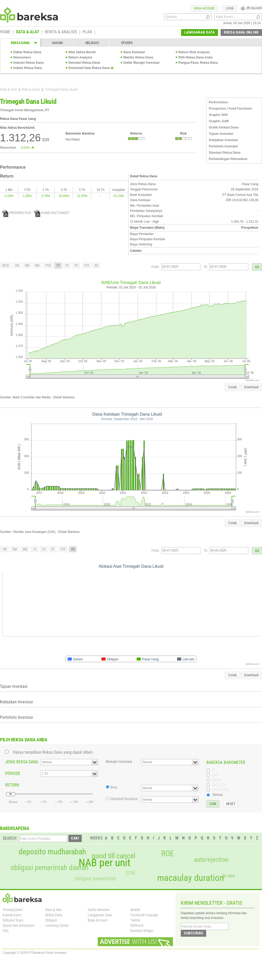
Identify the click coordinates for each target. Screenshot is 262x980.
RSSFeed (137, 925)
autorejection (211, 859)
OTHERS (127, 43)
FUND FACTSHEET (52, 213)
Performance (218, 102)
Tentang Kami (13, 910)
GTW (130, 873)
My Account (251, 8)
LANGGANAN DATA (200, 32)
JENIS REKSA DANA (22, 762)
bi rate (229, 876)
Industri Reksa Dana (28, 63)
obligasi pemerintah (95, 879)
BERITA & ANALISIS (61, 32)
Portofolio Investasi (223, 146)
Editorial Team (13, 920)
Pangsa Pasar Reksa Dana (198, 63)
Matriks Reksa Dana (138, 57)
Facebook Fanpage (144, 915)
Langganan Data (100, 915)
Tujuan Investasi (221, 134)
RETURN (12, 785)
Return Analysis (80, 57)
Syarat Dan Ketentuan (18, 925)
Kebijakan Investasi (223, 140)
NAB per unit (105, 863)
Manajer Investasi (119, 762)
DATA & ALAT (28, 32)
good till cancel (113, 856)
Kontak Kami (12, 915)
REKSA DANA (20, 43)
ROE (168, 854)
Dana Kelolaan (134, 52)
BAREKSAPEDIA (15, 828)
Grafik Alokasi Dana (224, 127)
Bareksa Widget (142, 931)
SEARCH (10, 838)
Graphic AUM (219, 121)
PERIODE (13, 773)
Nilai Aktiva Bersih (82, 52)
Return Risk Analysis (194, 52)
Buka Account (98, 920)
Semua (218, 795)
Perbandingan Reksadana (228, 159)
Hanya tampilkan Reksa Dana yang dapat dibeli (53, 752)
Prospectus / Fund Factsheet (230, 109)
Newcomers (22, 57)
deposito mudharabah (52, 852)
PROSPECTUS (17, 213)
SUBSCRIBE (193, 933)
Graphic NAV (218, 115)
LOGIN (230, 8)
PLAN (87, 32)
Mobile (135, 910)
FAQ (6, 931)
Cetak (232, 387)
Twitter (135, 920)
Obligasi (51, 920)
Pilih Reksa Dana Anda (195, 57)
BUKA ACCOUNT (204, 8)
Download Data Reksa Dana (89, 68)
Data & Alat (8, 89)
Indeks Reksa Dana (28, 68)
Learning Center (57, 925)
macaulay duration (191, 878)
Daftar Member (99, 910)
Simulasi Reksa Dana (84, 63)
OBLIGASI (92, 43)
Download (251, 387)
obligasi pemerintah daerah (50, 868)
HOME (5, 32)
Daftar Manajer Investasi (141, 63)
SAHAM (58, 43)
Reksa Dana (31, 89)
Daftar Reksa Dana (27, 52)
